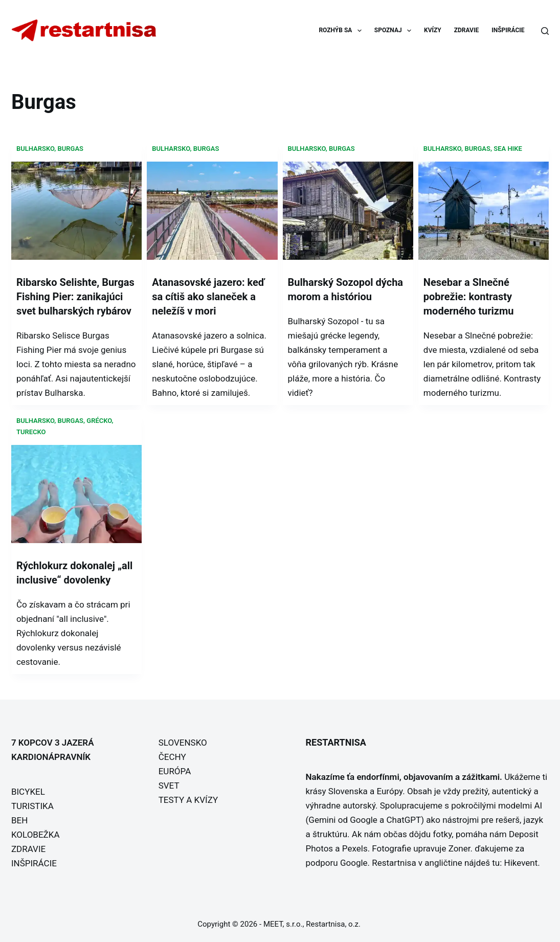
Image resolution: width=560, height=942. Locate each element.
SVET (169, 786)
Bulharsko (35, 149)
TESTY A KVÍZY (188, 800)
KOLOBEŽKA (36, 835)
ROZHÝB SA (342, 31)
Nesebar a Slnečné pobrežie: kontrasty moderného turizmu (469, 297)
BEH (19, 820)
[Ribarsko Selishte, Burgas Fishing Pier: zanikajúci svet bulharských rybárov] (76, 210)
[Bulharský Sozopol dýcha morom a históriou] (348, 210)
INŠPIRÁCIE (508, 30)
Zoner (460, 848)
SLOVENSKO (183, 743)
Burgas (71, 149)
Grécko (99, 421)
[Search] (545, 31)
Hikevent (521, 863)
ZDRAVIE (466, 30)
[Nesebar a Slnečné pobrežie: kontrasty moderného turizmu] (484, 210)
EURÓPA (175, 771)
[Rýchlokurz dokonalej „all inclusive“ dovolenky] (76, 494)
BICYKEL (28, 792)
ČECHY (172, 757)
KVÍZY (433, 30)
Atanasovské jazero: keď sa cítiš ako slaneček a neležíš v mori (208, 297)
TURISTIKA (32, 806)
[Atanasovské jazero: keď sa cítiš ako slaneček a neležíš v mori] (212, 210)
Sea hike (508, 149)
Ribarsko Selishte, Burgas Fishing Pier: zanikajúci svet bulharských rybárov (75, 297)
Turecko (31, 432)
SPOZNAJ (395, 31)
